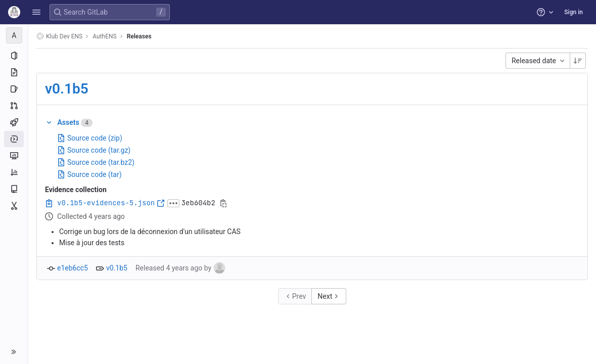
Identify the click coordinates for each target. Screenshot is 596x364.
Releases (139, 36)
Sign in (574, 12)
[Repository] (14, 72)
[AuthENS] (14, 35)
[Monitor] (14, 156)
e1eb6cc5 (73, 268)
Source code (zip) (90, 138)
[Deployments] (14, 139)
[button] (36, 12)
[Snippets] (14, 206)
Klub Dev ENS (59, 36)
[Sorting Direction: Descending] (578, 61)
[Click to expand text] (173, 203)
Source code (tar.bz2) (96, 162)
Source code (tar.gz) (94, 150)
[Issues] (14, 89)
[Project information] (14, 56)
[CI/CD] (14, 122)
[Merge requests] (14, 106)
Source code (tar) (89, 174)
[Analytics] (14, 172)
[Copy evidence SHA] (223, 203)
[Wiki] (14, 189)
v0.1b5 (67, 89)
